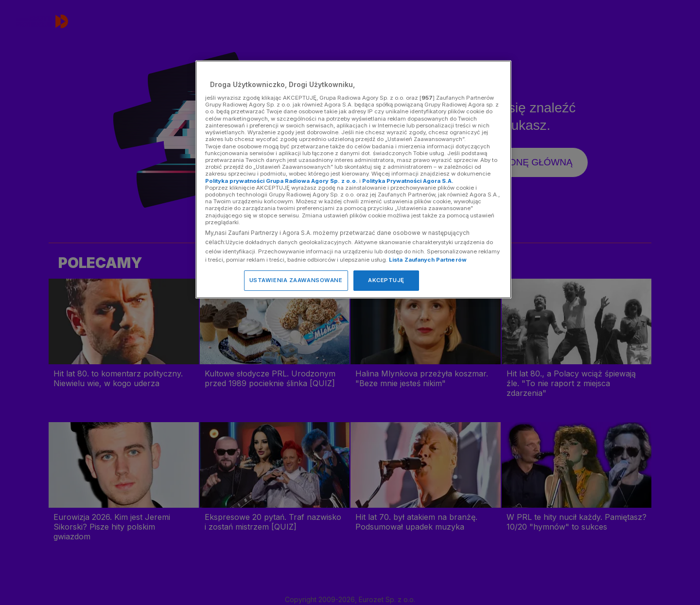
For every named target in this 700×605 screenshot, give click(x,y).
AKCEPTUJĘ (386, 280)
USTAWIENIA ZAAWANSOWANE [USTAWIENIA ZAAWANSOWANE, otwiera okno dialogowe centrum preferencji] (296, 280)
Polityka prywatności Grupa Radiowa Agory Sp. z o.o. (281, 181)
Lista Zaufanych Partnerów (428, 260)
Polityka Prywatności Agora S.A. (408, 181)
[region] (353, 179)
